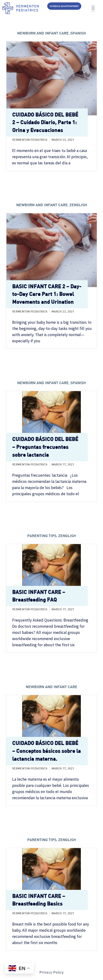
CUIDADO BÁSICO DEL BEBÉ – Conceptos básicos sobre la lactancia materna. (46, 751)
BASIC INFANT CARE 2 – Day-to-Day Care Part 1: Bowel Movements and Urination (47, 294)
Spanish (78, 33)
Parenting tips (42, 536)
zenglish (78, 205)
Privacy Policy (51, 972)
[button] (93, 8)
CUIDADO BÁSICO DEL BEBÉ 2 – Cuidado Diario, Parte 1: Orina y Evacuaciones (45, 122)
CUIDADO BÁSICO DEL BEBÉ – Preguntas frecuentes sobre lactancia (45, 447)
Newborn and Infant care (43, 33)
